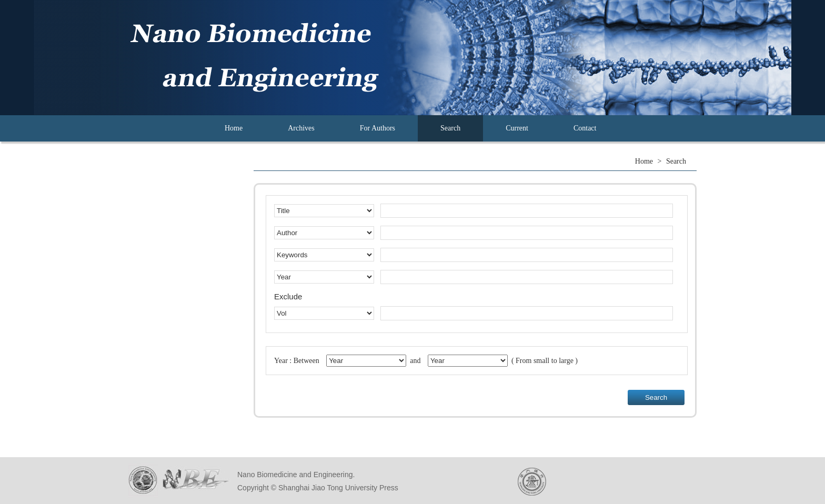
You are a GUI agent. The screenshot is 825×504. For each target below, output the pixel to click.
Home (234, 128)
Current (517, 128)
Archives (301, 128)
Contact (585, 128)
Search (450, 128)
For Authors (378, 128)
